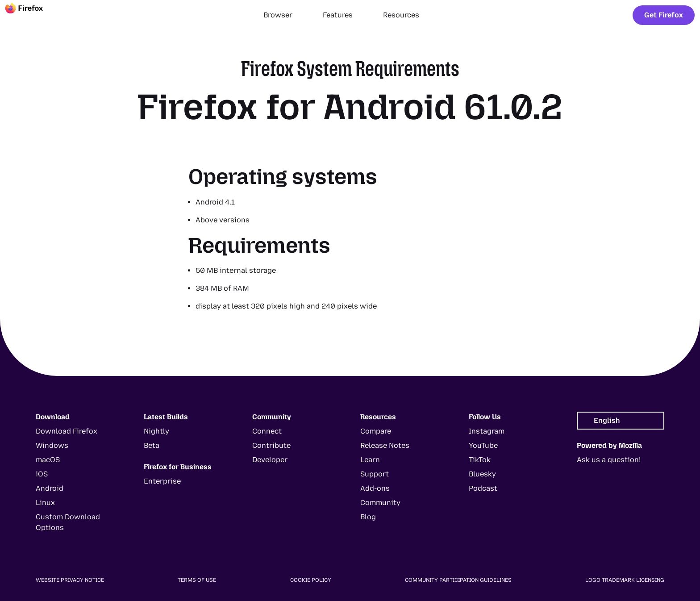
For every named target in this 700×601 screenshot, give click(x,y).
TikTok (480, 460)
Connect (267, 431)
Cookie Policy (311, 580)
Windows (52, 445)
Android (50, 488)
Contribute (271, 445)
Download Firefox (67, 431)
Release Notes (385, 445)
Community (380, 503)
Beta (152, 445)
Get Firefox (664, 15)
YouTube (483, 445)
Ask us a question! (609, 460)
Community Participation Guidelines (458, 580)
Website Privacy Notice (70, 580)
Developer (270, 460)
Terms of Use (197, 580)
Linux (45, 503)
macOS (48, 460)
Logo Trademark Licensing (625, 580)
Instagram (487, 431)
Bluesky (482, 474)
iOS (42, 474)
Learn (370, 460)
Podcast (483, 488)
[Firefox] (32, 15)
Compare (376, 431)
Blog (368, 517)
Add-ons (375, 488)
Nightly (156, 431)
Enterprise (162, 481)
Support (375, 474)
